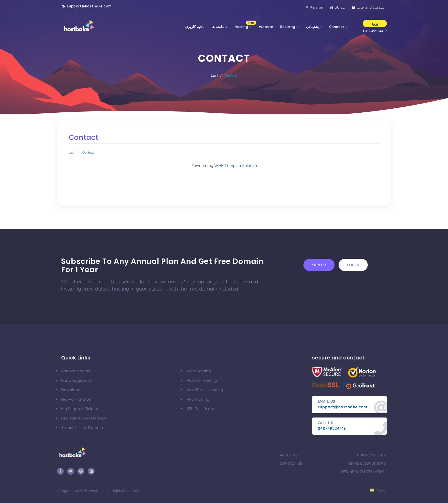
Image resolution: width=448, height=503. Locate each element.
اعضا (214, 75)
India (378, 490)
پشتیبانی (314, 27)
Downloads (72, 390)
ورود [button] (375, 23)
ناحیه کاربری (195, 27)
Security (290, 27)
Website (266, 27)
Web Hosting (199, 371)
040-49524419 (375, 31)
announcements (76, 371)
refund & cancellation (363, 472)
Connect (339, 27)
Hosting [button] (245, 25)
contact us (291, 463)
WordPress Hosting (205, 390)
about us (289, 455)
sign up (319, 265)
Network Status (76, 399)
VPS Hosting (198, 399)
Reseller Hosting (202, 380)
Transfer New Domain (82, 428)
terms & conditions (366, 463)
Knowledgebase (76, 380)
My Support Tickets (80, 409)
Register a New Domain (84, 418)
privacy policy (371, 455)
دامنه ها (220, 27)
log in (353, 265)
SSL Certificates (201, 409)
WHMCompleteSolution (236, 166)
